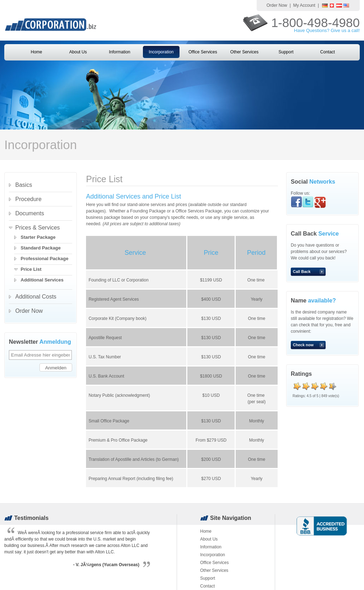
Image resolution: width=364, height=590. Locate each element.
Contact (328, 52)
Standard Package (41, 248)
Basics (24, 185)
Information (119, 52)
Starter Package (38, 237)
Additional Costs (36, 297)
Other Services (244, 52)
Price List (31, 269)
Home (36, 52)
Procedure (28, 199)
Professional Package (44, 259)
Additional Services (42, 280)
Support (286, 52)
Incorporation (161, 52)
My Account (304, 5)
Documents (30, 213)
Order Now (277, 5)
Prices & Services (38, 228)
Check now (303, 345)
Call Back (302, 272)
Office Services (203, 52)
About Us (78, 52)
